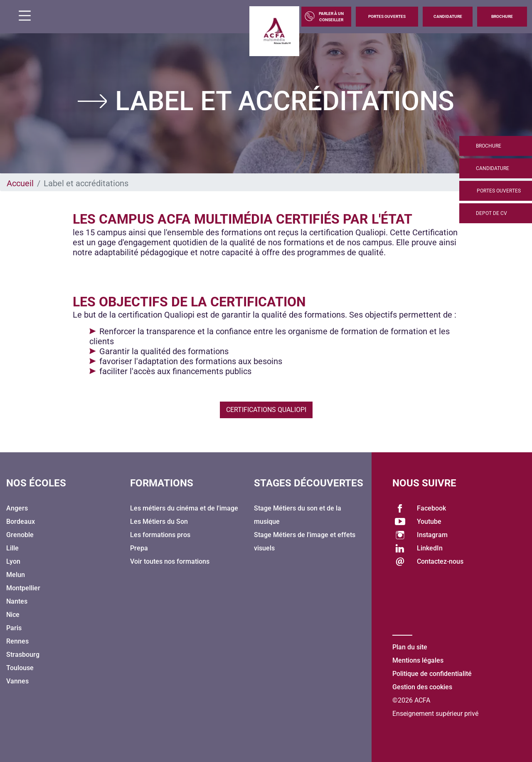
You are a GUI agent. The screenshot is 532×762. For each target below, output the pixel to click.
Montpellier (23, 588)
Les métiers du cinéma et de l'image (184, 508)
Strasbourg (23, 655)
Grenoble (20, 535)
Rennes (17, 641)
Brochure (502, 16)
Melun (16, 575)
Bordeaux (21, 522)
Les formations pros (160, 535)
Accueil (20, 183)
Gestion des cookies (422, 687)
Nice (13, 615)
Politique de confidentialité (432, 674)
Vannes (17, 681)
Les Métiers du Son (159, 522)
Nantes (17, 601)
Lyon (13, 561)
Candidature (448, 16)
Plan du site (410, 647)
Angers (17, 508)
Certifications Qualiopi (266, 410)
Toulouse (20, 668)
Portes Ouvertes (387, 16)
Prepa (139, 548)
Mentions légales (418, 660)
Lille (12, 548)
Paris (14, 628)
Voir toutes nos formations (170, 561)
